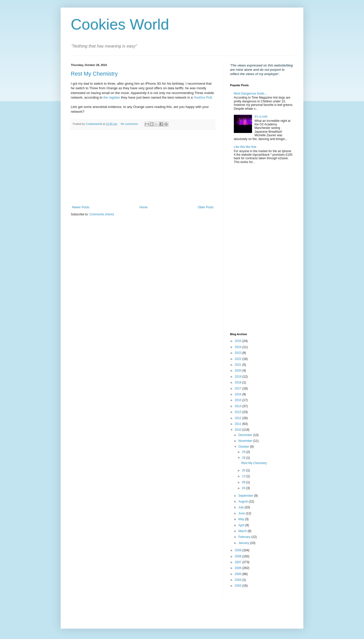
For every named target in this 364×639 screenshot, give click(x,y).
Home (144, 207)
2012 (239, 418)
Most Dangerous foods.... (251, 94)
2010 (239, 430)
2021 (239, 365)
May (242, 519)
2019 (239, 377)
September (246, 496)
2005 (239, 574)
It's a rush (261, 117)
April (242, 525)
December (246, 435)
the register (112, 97)
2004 (239, 580)
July (242, 507)
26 (244, 470)
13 (244, 476)
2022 (239, 359)
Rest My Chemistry (94, 74)
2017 (239, 389)
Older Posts (206, 207)
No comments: (130, 124)
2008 (239, 556)
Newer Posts (81, 207)
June (242, 513)
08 (244, 482)
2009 (239, 550)
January (244, 543)
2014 (239, 406)
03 (244, 488)
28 (244, 458)
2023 (239, 353)
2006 (239, 568)
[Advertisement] (143, 168)
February (245, 537)
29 (244, 452)
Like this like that (245, 147)
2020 (239, 371)
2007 (239, 562)
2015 (239, 400)
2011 (239, 424)
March (243, 531)
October (244, 447)
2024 (239, 347)
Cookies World (120, 24)
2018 (239, 382)
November (246, 441)
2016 (239, 394)
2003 (239, 586)
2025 (239, 341)
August (244, 501)
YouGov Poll (203, 97)
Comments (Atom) (101, 214)
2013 (239, 412)
